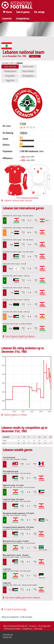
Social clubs (38, 629)
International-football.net (8, 636)
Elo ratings (39, 12)
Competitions (23, 19)
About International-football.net (15, 626)
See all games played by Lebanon (20, 336)
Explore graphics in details (16, 415)
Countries (7, 19)
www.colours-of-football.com (30, 198)
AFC (12, 63)
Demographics (28, 76)
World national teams (12, 629)
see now (35, 56)
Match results (28, 67)
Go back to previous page (15, 609)
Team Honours (28, 71)
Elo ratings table (44, 626)
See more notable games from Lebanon (23, 598)
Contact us (33, 626)
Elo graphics (10, 76)
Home (9, 12)
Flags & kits (10, 80)
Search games (23, 12)
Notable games (10, 71)
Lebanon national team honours (18, 200)
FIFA (23, 160)
